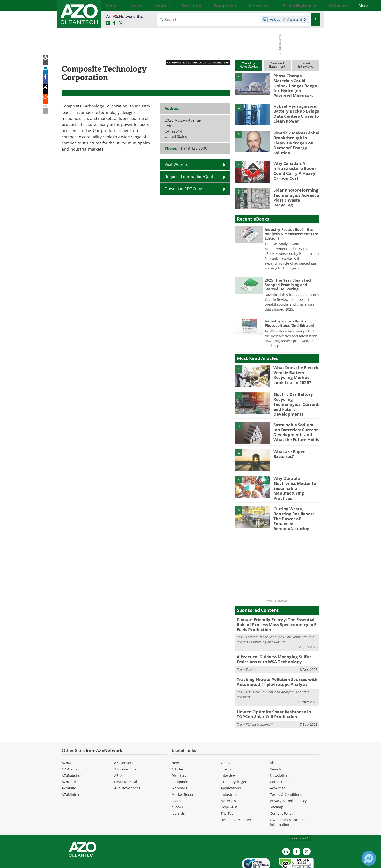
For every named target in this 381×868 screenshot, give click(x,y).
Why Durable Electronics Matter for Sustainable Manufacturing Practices (296, 472)
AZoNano (69, 747)
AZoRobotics (72, 753)
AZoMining (70, 772)
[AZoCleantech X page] (307, 829)
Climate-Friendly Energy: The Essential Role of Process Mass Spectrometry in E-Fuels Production (276, 606)
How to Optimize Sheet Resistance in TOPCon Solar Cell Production (270, 692)
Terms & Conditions (286, 772)
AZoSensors (124, 740)
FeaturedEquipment (277, 65)
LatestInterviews (306, 65)
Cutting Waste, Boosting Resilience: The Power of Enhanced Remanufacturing (296, 501)
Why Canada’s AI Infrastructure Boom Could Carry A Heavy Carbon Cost (292, 163)
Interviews (229, 753)
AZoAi (119, 753)
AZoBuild (69, 765)
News (176, 740)
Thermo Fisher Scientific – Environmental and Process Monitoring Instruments (276, 620)
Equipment (181, 759)
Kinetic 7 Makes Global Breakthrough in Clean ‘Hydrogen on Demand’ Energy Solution (294, 136)
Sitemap (277, 784)
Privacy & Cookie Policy (288, 778)
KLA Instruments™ (259, 702)
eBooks (177, 784)
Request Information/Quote (190, 176)
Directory (179, 753)
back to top (300, 815)
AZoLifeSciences (127, 765)
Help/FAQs (229, 784)
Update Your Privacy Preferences (99, 862)
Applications (231, 765)
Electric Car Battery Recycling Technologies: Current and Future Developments (295, 394)
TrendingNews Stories (249, 65)
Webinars (179, 765)
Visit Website (177, 164)
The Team (229, 791)
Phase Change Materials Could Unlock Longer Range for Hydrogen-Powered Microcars (295, 82)
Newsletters (280, 753)
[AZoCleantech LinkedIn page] (108, 23)
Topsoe (251, 649)
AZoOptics (70, 759)
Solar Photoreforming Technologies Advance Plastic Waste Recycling (295, 187)
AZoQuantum (125, 747)
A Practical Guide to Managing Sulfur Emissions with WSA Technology (270, 639)
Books (176, 778)
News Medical (126, 759)
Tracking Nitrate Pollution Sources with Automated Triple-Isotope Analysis (273, 661)
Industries (229, 772)
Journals (178, 791)
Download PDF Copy (183, 189)
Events (226, 747)
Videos (226, 740)
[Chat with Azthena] (369, 858)
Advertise (278, 765)
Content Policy (281, 791)
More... (314, 5)
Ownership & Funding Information (288, 800)
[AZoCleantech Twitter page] (121, 23)
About (275, 740)
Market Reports (184, 772)
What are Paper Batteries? (288, 443)
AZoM (66, 740)
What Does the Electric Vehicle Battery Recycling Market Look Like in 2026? (294, 367)
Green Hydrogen (234, 759)
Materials (228, 778)
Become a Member (236, 797)
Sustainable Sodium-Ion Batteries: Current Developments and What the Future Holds (296, 421)
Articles (178, 747)
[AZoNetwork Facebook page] (114, 23)
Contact (276, 759)
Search (276, 747)
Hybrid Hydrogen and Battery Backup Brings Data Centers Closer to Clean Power (294, 109)
